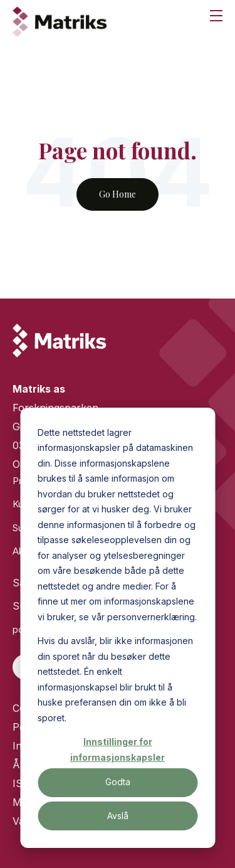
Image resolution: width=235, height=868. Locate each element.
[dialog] (118, 628)
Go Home (118, 194)
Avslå (118, 816)
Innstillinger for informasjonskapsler (118, 749)
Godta (118, 782)
